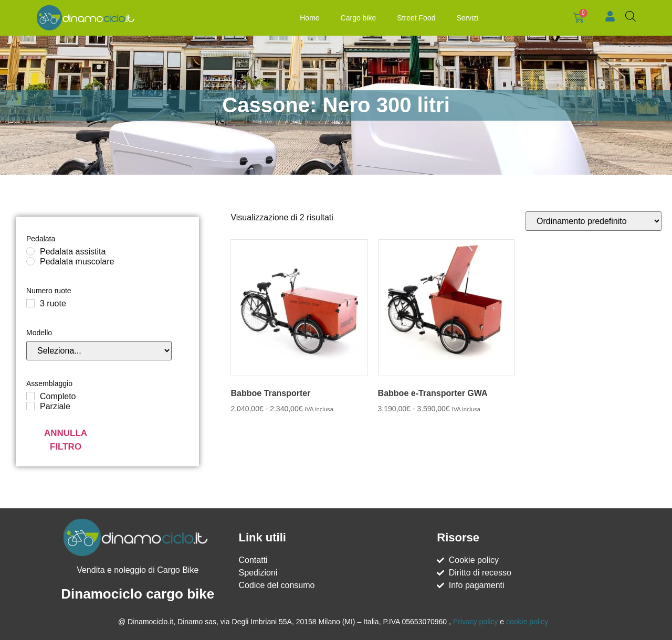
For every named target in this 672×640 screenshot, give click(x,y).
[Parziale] (30, 406)
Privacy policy (476, 622)
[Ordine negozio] (594, 221)
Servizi (466, 18)
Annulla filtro (66, 440)
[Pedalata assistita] (30, 251)
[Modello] (99, 351)
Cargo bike (356, 18)
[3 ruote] (30, 303)
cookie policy (527, 622)
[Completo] (30, 396)
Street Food (414, 18)
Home (308, 18)
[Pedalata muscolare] (30, 261)
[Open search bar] (631, 16)
